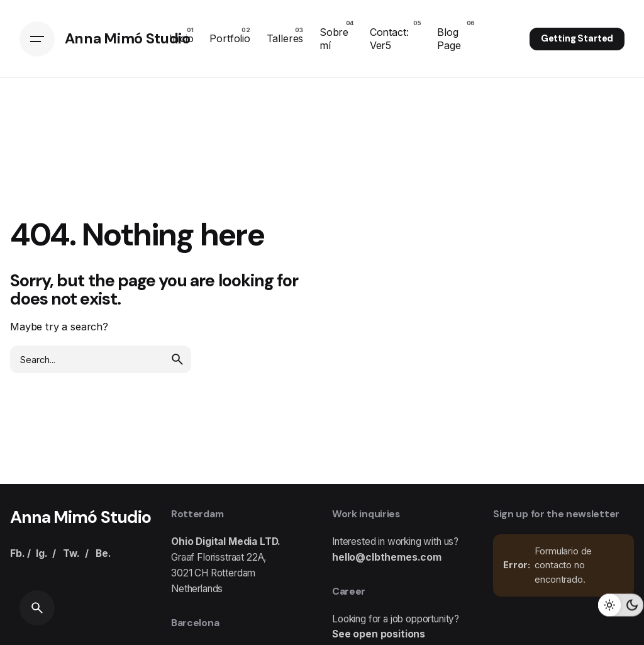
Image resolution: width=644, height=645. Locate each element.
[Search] (37, 608)
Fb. (18, 553)
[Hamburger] (37, 39)
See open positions (379, 634)
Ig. (42, 553)
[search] (177, 359)
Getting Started (577, 38)
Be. (103, 553)
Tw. (71, 553)
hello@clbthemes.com (387, 557)
